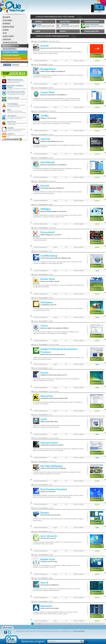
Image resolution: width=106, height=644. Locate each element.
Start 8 (44, 583)
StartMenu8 (47, 162)
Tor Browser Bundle (13, 98)
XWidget (45, 209)
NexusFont (47, 396)
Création (7, 39)
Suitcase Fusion (49, 443)
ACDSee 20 (11, 134)
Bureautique (8, 27)
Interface (37, 21)
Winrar (9, 110)
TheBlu (45, 116)
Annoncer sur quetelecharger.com (63, 631)
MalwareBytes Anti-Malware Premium (15, 86)
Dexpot (39, 24)
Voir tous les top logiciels (11, 139)
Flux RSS (33, 631)
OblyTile (45, 139)
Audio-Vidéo (8, 36)
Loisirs (6, 30)
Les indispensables (11, 55)
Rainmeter (46, 606)
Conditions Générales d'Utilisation (45, 631)
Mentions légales (25, 631)
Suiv (39, 624)
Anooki (45, 46)
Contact (18, 631)
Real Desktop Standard (54, 489)
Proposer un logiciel (12, 58)
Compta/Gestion (10, 43)
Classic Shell (47, 92)
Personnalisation (15, 46)
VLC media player (13, 104)
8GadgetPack (48, 69)
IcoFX (44, 419)
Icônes (36, 31)
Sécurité (6, 17)
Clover (44, 326)
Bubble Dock (48, 559)
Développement (10, 49)
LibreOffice (11, 128)
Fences (44, 373)
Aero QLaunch (49, 536)
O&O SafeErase (12, 116)
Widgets (61, 31)
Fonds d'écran (63, 21)
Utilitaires (7, 20)
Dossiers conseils (10, 52)
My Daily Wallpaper (52, 466)
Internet (7, 24)
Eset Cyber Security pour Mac (16, 92)
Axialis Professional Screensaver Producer (93, 25)
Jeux (5, 33)
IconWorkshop (49, 256)
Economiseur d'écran (90, 21)
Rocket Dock (48, 279)
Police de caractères (90, 31)
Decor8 (45, 186)
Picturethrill (65, 24)
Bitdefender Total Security (15, 80)
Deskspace (47, 302)
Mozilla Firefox (12, 122)
